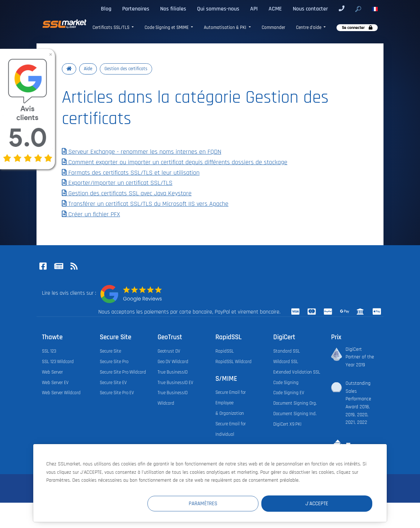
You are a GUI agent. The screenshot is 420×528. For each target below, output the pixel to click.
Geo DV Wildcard (173, 362)
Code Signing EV (289, 393)
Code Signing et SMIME (167, 28)
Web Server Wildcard (61, 393)
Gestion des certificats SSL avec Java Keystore (127, 193)
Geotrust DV (169, 351)
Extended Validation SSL (297, 372)
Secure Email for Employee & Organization (231, 403)
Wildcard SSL (286, 362)
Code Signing (286, 383)
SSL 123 (49, 351)
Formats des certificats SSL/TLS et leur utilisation (131, 173)
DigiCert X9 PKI (287, 424)
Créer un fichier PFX (91, 214)
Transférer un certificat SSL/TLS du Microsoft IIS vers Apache (145, 204)
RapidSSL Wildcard (233, 362)
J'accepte (329, 503)
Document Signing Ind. (295, 414)
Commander (273, 28)
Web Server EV (55, 383)
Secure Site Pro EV (117, 393)
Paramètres (239, 503)
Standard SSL (287, 351)
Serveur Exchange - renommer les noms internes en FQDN (142, 152)
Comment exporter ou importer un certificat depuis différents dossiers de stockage (175, 162)
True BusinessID (173, 372)
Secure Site (110, 351)
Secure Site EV (113, 383)
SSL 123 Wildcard (58, 362)
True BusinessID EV (175, 383)
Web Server (52, 372)
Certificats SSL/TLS (112, 28)
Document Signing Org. (295, 403)
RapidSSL (225, 351)
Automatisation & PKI (226, 28)
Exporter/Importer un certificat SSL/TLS (117, 183)
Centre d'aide (309, 28)
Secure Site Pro (114, 362)
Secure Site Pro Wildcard (123, 372)
